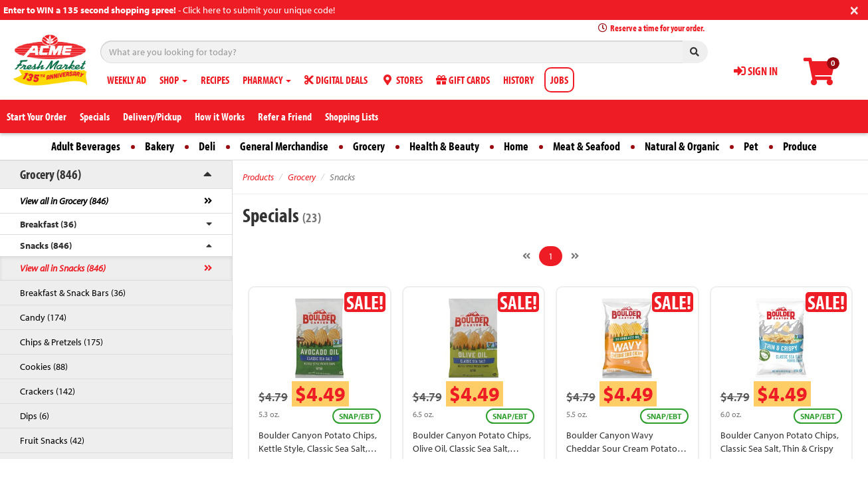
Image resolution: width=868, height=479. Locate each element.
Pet (751, 146)
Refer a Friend (285, 116)
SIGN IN (756, 71)
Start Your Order (37, 116)
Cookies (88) (44, 367)
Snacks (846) (46, 245)
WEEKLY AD (127, 80)
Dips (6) (35, 416)
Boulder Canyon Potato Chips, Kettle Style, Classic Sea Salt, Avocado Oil (318, 448)
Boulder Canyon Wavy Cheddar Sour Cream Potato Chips (622, 448)
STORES (402, 80)
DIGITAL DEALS (336, 80)
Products (258, 177)
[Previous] (526, 256)
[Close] (854, 9)
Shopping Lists (352, 116)
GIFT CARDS (463, 80)
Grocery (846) (51, 174)
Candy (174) (43, 317)
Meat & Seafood (587, 146)
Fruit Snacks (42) (52, 440)
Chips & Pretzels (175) (61, 342)
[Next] (575, 256)
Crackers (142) (48, 391)
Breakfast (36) (48, 224)
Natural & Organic (682, 146)
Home (516, 146)
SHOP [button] (173, 80)
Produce (800, 146)
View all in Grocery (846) (64, 201)
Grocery (369, 146)
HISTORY (518, 80)
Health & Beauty (444, 146)
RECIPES (215, 80)
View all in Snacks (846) (63, 268)
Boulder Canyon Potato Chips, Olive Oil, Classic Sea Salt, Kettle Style (472, 448)
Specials (95, 116)
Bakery (160, 146)
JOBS (559, 80)
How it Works (220, 116)
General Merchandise (284, 146)
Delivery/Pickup (152, 116)
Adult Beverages (86, 146)
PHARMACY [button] (267, 80)
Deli (207, 146)
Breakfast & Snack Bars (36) (73, 293)
